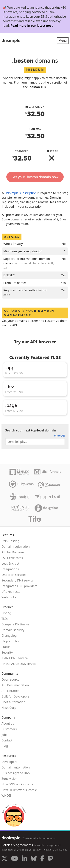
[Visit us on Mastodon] (50, 859)
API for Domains (13, 552)
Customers (9, 729)
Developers (9, 762)
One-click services (14, 575)
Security (7, 652)
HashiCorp (9, 708)
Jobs (4, 735)
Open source (10, 679)
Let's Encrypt (10, 563)
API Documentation (15, 685)
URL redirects (11, 592)
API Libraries (10, 691)
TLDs (5, 619)
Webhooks (9, 597)
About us (8, 723)
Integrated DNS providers (19, 586)
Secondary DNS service (18, 580)
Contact (7, 740)
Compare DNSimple (15, 624)
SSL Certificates (12, 558)
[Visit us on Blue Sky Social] (34, 859)
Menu (63, 41)
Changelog (9, 636)
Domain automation (16, 767)
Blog (5, 746)
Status (6, 647)
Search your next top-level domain (31, 430)
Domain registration (16, 547)
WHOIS (6, 796)
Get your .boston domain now (35, 177)
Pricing (6, 613)
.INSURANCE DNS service (19, 664)
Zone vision (10, 779)
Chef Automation (13, 702)
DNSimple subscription (21, 193)
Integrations (10, 569)
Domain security (13, 630)
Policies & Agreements (17, 845)
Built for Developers (15, 696)
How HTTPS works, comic (19, 790)
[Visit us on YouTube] (15, 859)
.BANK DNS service (15, 658)
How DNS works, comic (18, 784)
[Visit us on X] (4, 859)
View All (59, 436)
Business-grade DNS (16, 773)
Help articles (10, 641)
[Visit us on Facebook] (42, 859)
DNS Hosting (10, 541)
